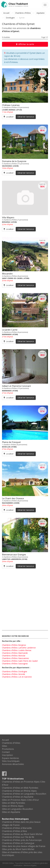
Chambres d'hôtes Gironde (14, 674)
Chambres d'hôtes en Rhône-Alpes (19, 791)
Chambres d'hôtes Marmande (15, 653)
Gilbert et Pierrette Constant (16, 386)
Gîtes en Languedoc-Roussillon (17, 809)
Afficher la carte (25, 44)
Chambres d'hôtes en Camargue (18, 843)
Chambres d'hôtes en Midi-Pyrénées (20, 788)
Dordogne (10, 18)
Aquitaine (41, 13)
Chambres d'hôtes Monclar (14, 656)
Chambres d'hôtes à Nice (14, 831)
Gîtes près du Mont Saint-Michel (18, 849)
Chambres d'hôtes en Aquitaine (18, 797)
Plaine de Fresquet (11, 442)
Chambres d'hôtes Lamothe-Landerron (19, 648)
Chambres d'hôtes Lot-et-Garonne (17, 677)
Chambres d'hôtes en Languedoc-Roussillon (24, 794)
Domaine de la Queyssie (14, 161)
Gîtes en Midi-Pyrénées (14, 803)
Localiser (9, 117)
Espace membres (10, 758)
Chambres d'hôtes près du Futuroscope (22, 840)
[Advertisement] (25, 599)
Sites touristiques (11, 761)
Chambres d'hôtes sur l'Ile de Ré (18, 837)
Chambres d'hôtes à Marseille (17, 828)
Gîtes (5, 746)
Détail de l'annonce (26, 117)
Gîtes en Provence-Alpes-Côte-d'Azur (20, 800)
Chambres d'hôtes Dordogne (15, 671)
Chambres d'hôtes (23, 13)
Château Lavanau (11, 105)
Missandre (7, 274)
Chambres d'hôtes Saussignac (15, 664)
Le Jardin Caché (10, 330)
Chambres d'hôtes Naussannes (15, 658)
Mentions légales (30, 865)
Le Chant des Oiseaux (13, 498)
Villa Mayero (8, 217)
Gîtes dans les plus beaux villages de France (24, 846)
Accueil (6, 13)
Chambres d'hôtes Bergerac (14, 645)
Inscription (7, 755)
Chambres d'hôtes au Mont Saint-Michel (22, 834)
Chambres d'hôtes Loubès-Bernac (17, 650)
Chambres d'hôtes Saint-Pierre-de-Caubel (20, 661)
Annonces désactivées (13, 764)
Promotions (8, 749)
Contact (6, 752)
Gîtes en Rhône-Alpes (13, 806)
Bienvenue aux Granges (14, 555)
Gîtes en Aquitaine (11, 812)
